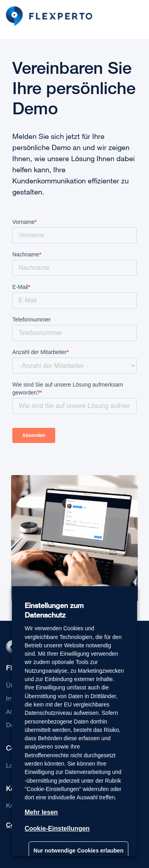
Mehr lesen (41, 812)
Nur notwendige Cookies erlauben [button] (78, 851)
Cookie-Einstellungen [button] (57, 829)
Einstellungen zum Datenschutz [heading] (54, 610)
